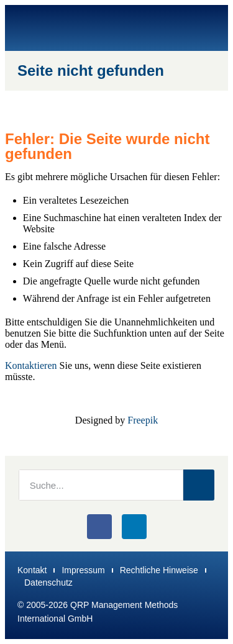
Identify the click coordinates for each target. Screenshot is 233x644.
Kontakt (32, 570)
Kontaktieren (31, 365)
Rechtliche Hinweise (159, 570)
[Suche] (199, 485)
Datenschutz (48, 583)
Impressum (83, 570)
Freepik (143, 420)
